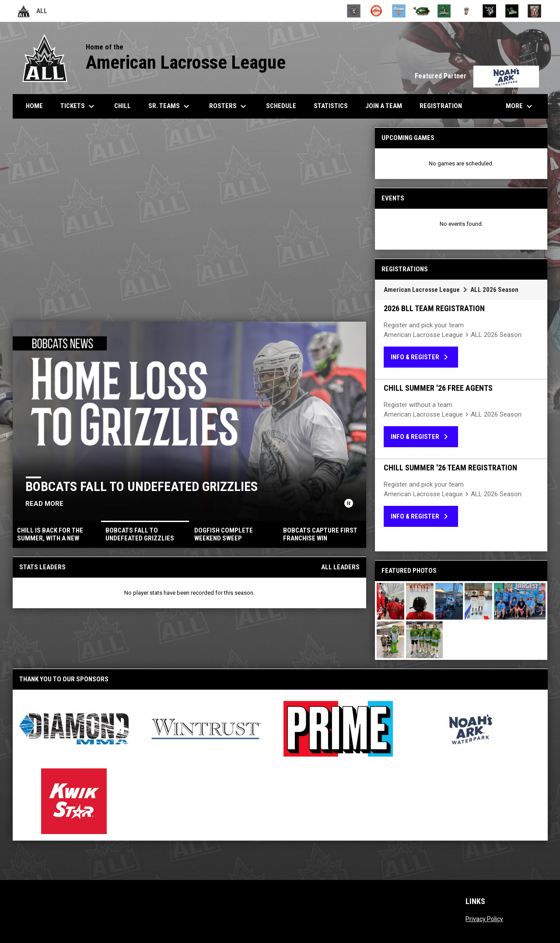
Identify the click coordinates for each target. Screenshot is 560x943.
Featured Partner (477, 76)
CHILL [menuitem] (122, 106)
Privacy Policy (484, 919)
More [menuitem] (520, 106)
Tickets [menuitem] (79, 106)
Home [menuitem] (34, 106)
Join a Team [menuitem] (384, 106)
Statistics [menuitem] (334, 106)
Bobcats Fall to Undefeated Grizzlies (142, 486)
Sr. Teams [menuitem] (170, 106)
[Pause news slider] (349, 503)
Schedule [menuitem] (284, 106)
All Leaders (340, 567)
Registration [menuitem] (441, 106)
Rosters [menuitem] (229, 106)
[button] (390, 601)
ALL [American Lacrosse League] (32, 11)
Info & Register (421, 357)
